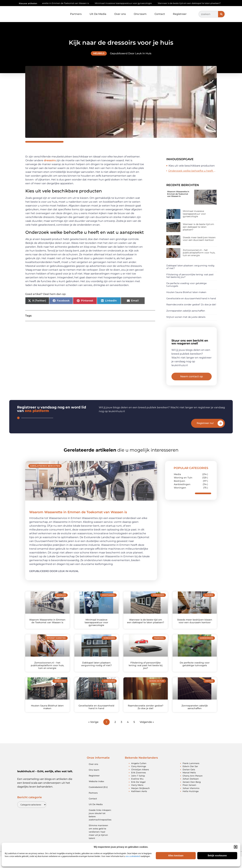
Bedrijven (180, 492)
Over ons (120, 14)
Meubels (99, 53)
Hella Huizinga (191, 803)
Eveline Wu (137, 790)
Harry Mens (137, 796)
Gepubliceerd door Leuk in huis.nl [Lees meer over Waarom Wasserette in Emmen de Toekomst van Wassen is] (54, 582)
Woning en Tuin (183, 489)
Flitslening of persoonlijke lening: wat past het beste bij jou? (190, 276)
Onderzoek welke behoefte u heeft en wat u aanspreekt (193, 171)
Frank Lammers (191, 775)
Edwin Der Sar (190, 778)
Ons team (140, 14)
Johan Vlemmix (191, 799)
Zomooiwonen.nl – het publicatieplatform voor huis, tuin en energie (199, 253)
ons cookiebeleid (133, 856)
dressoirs (50, 160)
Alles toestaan (176, 856)
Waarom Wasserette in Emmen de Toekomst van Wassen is (60, 3)
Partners (76, 14)
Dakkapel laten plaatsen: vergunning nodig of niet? (190, 267)
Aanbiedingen (182, 496)
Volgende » (147, 733)
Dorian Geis (189, 781)
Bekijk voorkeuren (217, 856)
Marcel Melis (189, 784)
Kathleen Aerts (139, 803)
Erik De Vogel (138, 793)
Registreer (180, 14)
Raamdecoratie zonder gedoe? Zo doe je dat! (191, 305)
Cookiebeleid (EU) (98, 798)
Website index (96, 793)
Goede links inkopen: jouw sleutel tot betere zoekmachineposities (100, 826)
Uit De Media (98, 14)
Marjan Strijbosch (140, 799)
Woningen (180, 499)
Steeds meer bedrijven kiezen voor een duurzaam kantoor (199, 239)
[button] (236, 847)
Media (177, 486)
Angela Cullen (139, 775)
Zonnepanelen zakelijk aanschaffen (186, 311)
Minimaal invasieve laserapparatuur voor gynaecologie (125, 3)
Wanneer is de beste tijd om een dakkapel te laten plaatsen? (191, 3)
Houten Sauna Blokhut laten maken (186, 292)
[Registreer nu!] (220, 435)
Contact (160, 14)
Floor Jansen (189, 796)
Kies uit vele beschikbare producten (192, 166)
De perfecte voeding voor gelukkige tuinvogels (186, 285)
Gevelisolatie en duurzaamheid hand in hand (191, 298)
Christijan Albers (140, 781)
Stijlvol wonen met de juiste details (186, 317)
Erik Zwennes (139, 784)
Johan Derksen (191, 790)
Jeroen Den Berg (192, 793)
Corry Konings (139, 778)
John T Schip (138, 787)
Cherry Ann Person (193, 787)
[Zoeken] (221, 14)
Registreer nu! (205, 435)
